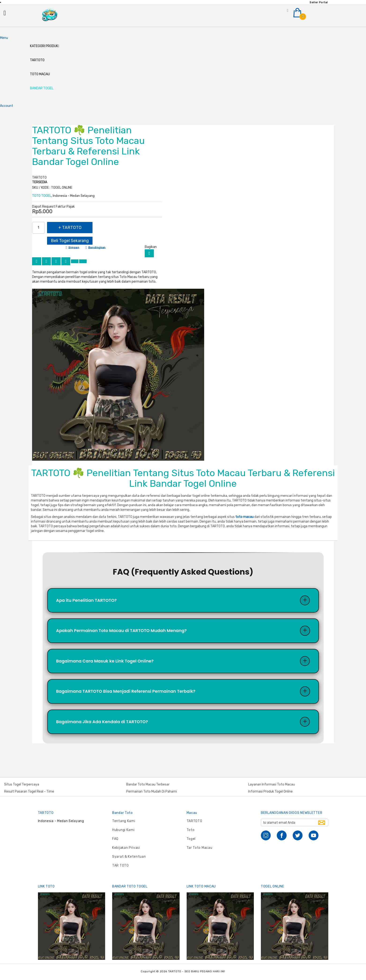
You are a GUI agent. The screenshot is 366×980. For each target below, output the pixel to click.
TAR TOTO (120, 866)
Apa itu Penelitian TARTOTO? (87, 601)
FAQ (115, 839)
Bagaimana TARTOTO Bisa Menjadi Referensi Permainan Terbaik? (126, 694)
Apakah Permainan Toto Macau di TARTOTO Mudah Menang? (122, 632)
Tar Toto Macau (200, 848)
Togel (191, 839)
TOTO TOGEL (42, 197)
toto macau (244, 518)
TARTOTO (194, 821)
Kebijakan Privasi (126, 848)
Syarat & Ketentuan (129, 857)
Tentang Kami (124, 821)
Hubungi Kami (123, 830)
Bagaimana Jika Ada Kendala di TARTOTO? (102, 724)
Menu (4, 39)
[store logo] (50, 16)
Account (7, 107)
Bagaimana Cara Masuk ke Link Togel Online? (105, 663)
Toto (191, 830)
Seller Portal (319, 2)
